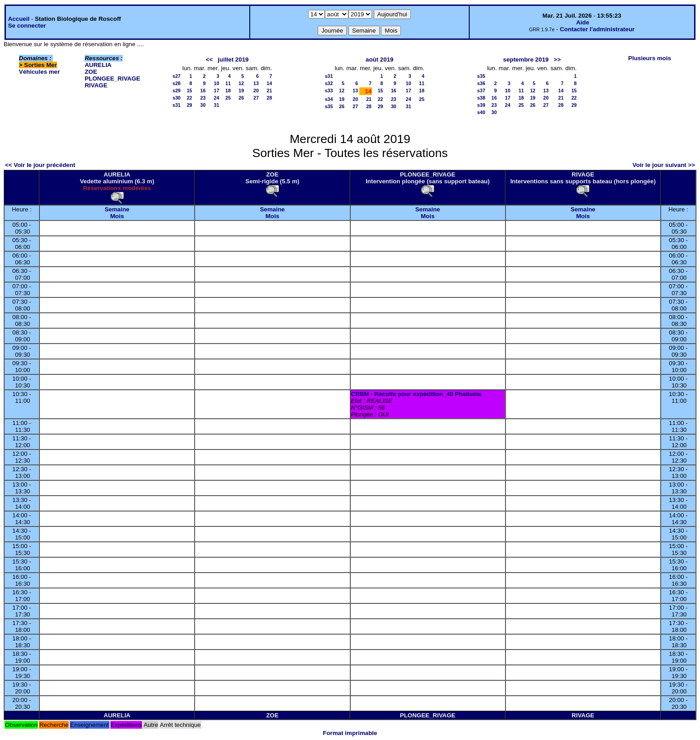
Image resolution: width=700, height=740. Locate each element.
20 (256, 91)
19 (241, 91)
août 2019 (380, 60)
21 (269, 91)
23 (203, 98)
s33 (329, 91)
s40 (481, 112)
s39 (481, 105)
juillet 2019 (233, 60)
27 (256, 98)
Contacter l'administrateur (597, 29)
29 (190, 105)
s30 (176, 98)
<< (210, 60)
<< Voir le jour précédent (40, 165)
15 (190, 91)
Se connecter (27, 26)
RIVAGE (96, 85)
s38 (481, 98)
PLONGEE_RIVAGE (112, 79)
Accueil (19, 19)
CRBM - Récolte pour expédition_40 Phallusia (416, 394)
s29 (176, 91)
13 (256, 83)
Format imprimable (350, 733)
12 (241, 83)
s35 (329, 106)
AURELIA (98, 65)
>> (557, 60)
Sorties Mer (40, 65)
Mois (117, 216)
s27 (176, 76)
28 (269, 98)
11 (228, 83)
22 (190, 98)
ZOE (91, 72)
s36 (481, 83)
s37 (481, 91)
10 (217, 83)
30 (203, 105)
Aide (583, 22)
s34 (329, 99)
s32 (329, 83)
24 (217, 98)
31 (217, 105)
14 (269, 83)
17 (217, 91)
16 (203, 91)
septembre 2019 (526, 60)
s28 (176, 83)
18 (228, 91)
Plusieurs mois (650, 58)
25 (228, 98)
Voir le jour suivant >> (664, 165)
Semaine (117, 209)
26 (241, 98)
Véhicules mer (39, 72)
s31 (176, 105)
